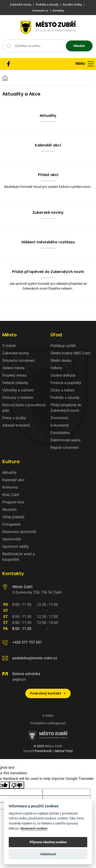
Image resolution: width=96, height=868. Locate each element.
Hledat (79, 46)
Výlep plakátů (13, 517)
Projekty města (14, 375)
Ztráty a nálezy (63, 390)
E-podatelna (60, 433)
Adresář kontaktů (16, 425)
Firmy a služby (14, 418)
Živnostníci (59, 418)
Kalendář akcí (13, 480)
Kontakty (13, 573)
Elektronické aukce (65, 440)
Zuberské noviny (16, 353)
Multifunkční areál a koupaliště (19, 557)
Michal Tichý (64, 751)
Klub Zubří (11, 495)
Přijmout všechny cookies (48, 842)
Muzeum (9, 510)
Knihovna (10, 487)
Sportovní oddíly (16, 547)
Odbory (56, 368)
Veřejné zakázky (15, 383)
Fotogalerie (11, 524)
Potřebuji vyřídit (63, 346)
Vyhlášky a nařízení (18, 390)
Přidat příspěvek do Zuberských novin (66, 408)
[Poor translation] (17, 785)
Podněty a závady (65, 398)
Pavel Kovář (43, 751)
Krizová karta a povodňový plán (24, 408)
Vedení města (13, 368)
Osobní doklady (63, 375)
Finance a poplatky (66, 383)
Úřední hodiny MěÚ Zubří (70, 353)
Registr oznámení (65, 448)
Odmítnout (48, 854)
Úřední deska (61, 361)
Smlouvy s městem (18, 398)
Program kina (13, 502)
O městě (9, 346)
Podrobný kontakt (48, 693)
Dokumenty (60, 425)
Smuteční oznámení (19, 361)
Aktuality (9, 473)
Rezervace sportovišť (19, 532)
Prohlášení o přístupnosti (48, 723)
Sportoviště (12, 539)
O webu (48, 716)
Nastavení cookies (34, 829)
